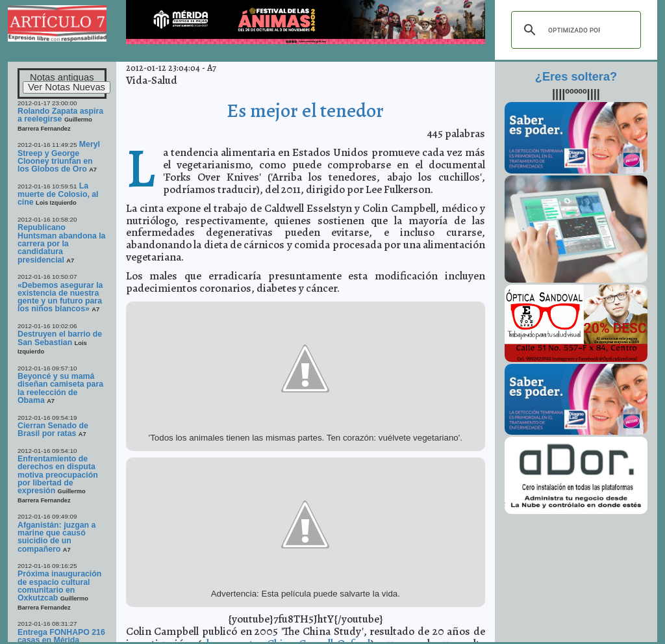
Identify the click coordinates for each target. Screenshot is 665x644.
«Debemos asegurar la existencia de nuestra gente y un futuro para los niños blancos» (60, 297)
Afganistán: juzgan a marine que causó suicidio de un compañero (56, 537)
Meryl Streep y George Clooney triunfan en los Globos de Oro (59, 157)
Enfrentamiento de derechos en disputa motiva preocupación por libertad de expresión (58, 475)
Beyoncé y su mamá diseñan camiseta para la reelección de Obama (60, 388)
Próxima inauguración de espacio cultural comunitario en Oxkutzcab (59, 586)
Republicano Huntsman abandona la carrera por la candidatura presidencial (61, 243)
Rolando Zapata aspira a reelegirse (60, 115)
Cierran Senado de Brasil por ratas (53, 430)
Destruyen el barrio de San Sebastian (60, 338)
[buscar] (574, 30)
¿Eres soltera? (576, 77)
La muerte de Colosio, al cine (58, 194)
